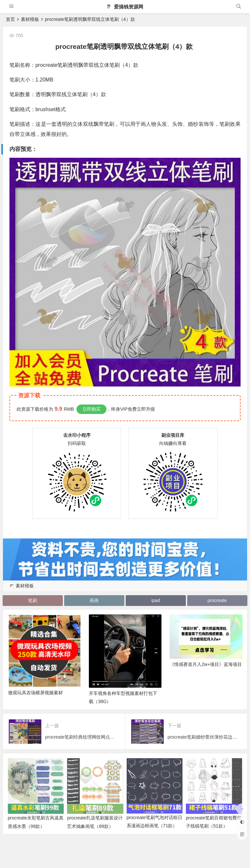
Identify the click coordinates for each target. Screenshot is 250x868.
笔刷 (32, 600)
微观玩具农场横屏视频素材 (35, 694)
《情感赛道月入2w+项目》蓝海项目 (206, 665)
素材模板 (30, 19)
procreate (217, 600)
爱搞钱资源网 (125, 7)
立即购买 (91, 409)
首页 (10, 19)
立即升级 (146, 409)
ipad (156, 600)
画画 (94, 600)
